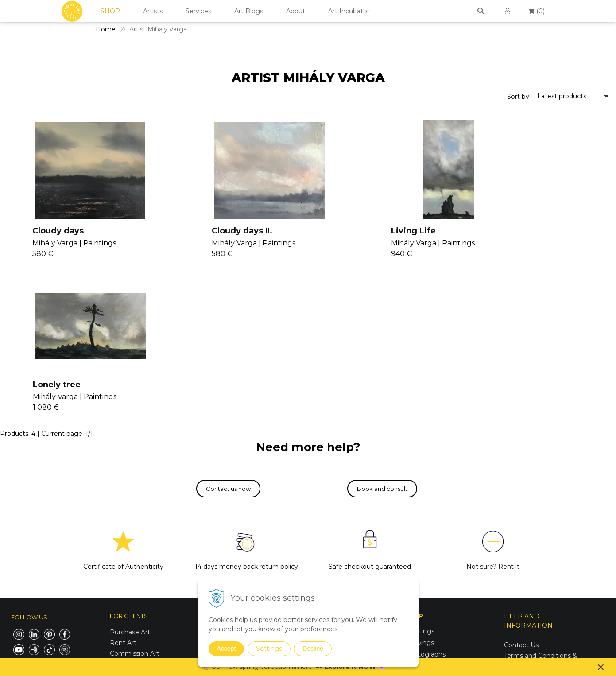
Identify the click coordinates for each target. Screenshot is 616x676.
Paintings (420, 478)
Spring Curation (429, 567)
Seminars (321, 489)
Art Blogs (249, 11)
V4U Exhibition (329, 542)
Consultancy (326, 500)
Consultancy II (329, 532)
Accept (227, 649)
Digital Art (421, 535)
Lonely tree (501, 231)
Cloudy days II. (203, 231)
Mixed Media (425, 512)
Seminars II (324, 521)
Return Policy (525, 534)
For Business (525, 555)
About (296, 11)
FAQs (512, 544)
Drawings (420, 489)
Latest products (562, 96)
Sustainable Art (428, 524)
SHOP (110, 11)
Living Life (347, 231)
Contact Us (521, 491)
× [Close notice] (601, 667)
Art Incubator (349, 11)
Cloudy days (45, 231)
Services (198, 11)
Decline (313, 649)
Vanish (317, 510)
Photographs (425, 501)
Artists (153, 11)
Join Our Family (331, 478)
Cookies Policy (526, 523)
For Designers (526, 566)
